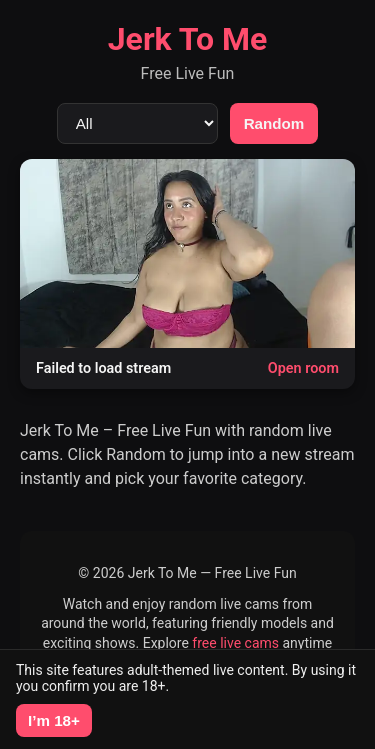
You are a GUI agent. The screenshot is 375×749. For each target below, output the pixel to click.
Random (274, 123)
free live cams (235, 643)
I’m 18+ (54, 720)
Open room (303, 368)
